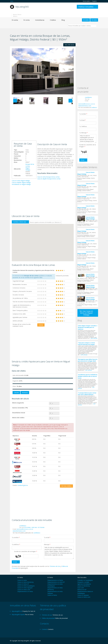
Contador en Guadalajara (85, 580)
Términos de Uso (55, 566)
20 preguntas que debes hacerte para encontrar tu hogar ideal (88, 360)
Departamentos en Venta (25, 591)
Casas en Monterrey (84, 586)
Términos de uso (58, 615)
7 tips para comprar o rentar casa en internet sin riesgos (86, 344)
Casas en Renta (52, 595)
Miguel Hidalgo (28, 169)
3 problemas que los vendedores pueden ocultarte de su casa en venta (88, 376)
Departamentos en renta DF (56, 582)
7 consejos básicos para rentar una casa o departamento (87, 394)
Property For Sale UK (29, 611)
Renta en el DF (82, 590)
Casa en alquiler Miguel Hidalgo (21, 182)
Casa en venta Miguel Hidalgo (21, 181)
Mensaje (47, 544)
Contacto (51, 629)
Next (70, 101)
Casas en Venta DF (23, 584)
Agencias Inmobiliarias (84, 584)
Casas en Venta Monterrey (25, 582)
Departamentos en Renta (55, 580)
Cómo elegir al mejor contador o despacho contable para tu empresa (88, 327)
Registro (95, 1)
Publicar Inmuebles (86, 7)
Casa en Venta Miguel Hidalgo (86, 173)
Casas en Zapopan (83, 595)
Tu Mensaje (83, 133)
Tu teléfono (16, 544)
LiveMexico (23, 526)
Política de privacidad (61, 618)
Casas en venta (22, 580)
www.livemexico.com (19, 531)
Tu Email (82, 120)
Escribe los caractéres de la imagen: (26, 551)
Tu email (47, 537)
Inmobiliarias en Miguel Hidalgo (21, 184)
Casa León (81, 588)
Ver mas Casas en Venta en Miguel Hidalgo (86, 313)
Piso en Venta (29, 614)
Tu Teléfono (83, 126)
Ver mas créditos (66, 486)
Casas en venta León (24, 590)
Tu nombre (16, 537)
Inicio (12, 1)
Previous (15, 101)
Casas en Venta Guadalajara (26, 586)
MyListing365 (22, 7)
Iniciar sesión (86, 1)
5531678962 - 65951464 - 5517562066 (34, 527)
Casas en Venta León (84, 597)
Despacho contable (83, 582)
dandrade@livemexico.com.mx (25, 529)
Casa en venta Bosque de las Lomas (48, 177)
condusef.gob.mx (23, 485)
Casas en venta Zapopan (25, 588)
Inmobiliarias (40, 20)
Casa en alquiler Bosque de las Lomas (49, 179)
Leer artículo (94, 338)
